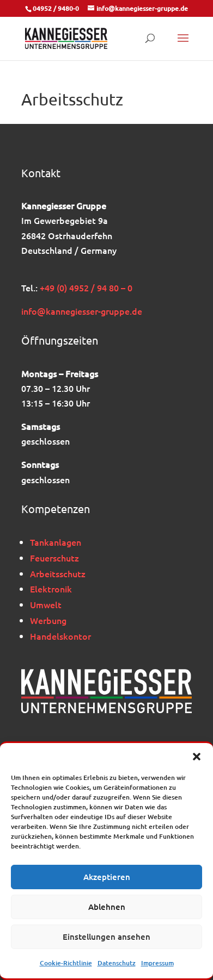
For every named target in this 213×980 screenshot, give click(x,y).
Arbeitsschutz (58, 573)
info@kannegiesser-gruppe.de (82, 311)
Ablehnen (107, 907)
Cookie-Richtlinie (66, 963)
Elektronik (51, 589)
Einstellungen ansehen (107, 937)
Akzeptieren (107, 877)
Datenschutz (117, 963)
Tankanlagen (56, 542)
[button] (197, 757)
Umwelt (46, 604)
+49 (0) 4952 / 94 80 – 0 (86, 288)
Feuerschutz (54, 558)
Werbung (48, 620)
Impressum (157, 963)
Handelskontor (60, 636)
